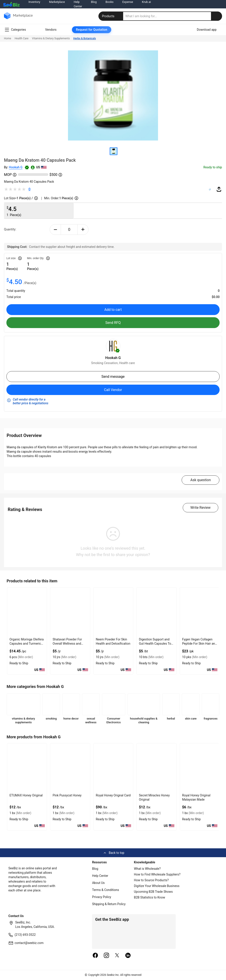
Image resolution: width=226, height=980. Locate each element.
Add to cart (113, 310)
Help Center (100, 876)
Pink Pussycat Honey (67, 795)
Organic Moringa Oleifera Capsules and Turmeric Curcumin (27, 644)
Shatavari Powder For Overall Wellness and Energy (67, 644)
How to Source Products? (151, 880)
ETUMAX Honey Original (26, 795)
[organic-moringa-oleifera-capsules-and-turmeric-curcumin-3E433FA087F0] (27, 612)
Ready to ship (213, 167)
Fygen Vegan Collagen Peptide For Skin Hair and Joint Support (199, 644)
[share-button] (219, 189)
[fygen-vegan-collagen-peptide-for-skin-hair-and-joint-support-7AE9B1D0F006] (200, 612)
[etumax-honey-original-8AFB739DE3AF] (27, 768)
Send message (113, 377)
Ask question (201, 480)
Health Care (22, 38)
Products (111, 16)
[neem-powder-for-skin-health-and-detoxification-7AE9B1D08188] (113, 612)
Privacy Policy (102, 897)
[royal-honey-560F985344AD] (113, 768)
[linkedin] (128, 956)
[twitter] (117, 956)
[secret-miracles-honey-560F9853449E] (156, 768)
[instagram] (106, 956)
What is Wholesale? (147, 869)
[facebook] (95, 956)
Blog (95, 869)
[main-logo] (18, 19)
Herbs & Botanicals (85, 38)
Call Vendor (113, 390)
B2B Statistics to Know (150, 897)
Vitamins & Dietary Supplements (51, 38)
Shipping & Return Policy (109, 904)
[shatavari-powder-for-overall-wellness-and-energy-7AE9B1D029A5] (70, 612)
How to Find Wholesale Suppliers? (157, 874)
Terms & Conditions (105, 890)
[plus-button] (83, 230)
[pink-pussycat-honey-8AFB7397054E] (70, 768)
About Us (98, 883)
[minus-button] (55, 230)
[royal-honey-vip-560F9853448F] (200, 768)
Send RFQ (113, 323)
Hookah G (16, 167)
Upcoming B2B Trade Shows (153, 892)
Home (8, 38)
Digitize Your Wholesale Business (157, 886)
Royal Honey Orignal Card (113, 795)
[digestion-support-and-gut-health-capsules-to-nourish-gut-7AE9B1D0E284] (156, 612)
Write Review (201, 508)
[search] (173, 16)
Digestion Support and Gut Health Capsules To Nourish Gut (155, 644)
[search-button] (217, 16)
